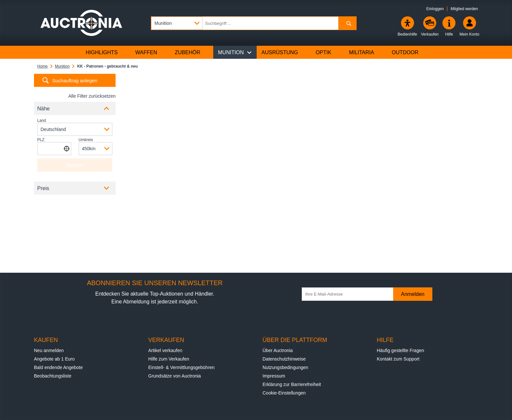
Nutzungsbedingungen (285, 367)
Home (42, 66)
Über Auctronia (278, 350)
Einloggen (435, 9)
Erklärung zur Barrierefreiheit (292, 384)
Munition (62, 66)
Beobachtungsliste (53, 376)
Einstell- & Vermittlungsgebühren (181, 367)
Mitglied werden (464, 9)
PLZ (41, 140)
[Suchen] (347, 23)
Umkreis (86, 140)
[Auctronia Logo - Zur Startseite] (81, 23)
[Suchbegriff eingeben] (254, 23)
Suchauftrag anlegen (75, 81)
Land (42, 121)
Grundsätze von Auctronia (175, 376)
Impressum (274, 376)
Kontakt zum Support (398, 359)
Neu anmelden (49, 350)
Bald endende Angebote (58, 367)
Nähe (43, 109)
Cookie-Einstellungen (284, 393)
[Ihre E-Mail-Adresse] (351, 294)
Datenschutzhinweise (284, 359)
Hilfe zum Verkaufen (169, 359)
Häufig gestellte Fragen (400, 350)
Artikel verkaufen (165, 350)
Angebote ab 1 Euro (54, 359)
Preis (43, 188)
